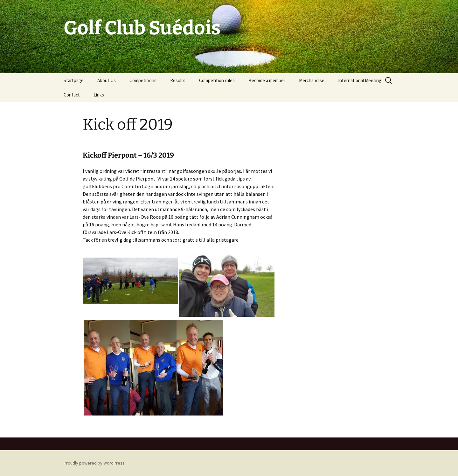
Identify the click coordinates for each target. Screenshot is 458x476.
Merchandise (312, 80)
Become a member (267, 80)
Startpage (74, 80)
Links (99, 95)
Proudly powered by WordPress (94, 463)
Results (178, 80)
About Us (107, 80)
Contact (72, 95)
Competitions (143, 80)
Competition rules (217, 80)
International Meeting (360, 80)
